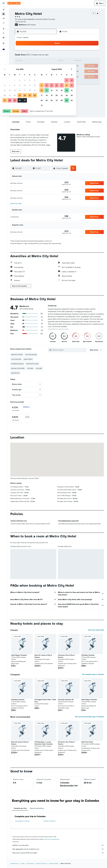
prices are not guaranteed (52, 839)
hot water (30, 368)
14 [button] (25, 61)
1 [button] (30, 51)
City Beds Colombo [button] (88, 655)
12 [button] (50, 56)
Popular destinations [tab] (37, 808)
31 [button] (40, 71)
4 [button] (45, 51)
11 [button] (45, 56)
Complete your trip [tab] (20, 808)
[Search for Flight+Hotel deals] (4, 23)
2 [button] (35, 51)
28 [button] (25, 71)
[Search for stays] (4, 14)
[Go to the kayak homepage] (14, 3)
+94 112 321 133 (20, 22)
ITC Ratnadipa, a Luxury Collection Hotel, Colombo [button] (44, 743)
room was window (31, 355)
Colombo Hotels (54, 863)
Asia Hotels (30, 863)
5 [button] (50, 51)
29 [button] (30, 71)
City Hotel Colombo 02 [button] (66, 700)
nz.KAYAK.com (14, 863)
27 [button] (20, 71)
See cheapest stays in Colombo (93, 674)
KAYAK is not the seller (58, 845)
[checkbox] (21, 409)
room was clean (16, 359)
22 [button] (30, 66)
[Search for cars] (4, 18)
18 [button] (45, 61)
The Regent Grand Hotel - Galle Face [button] (45, 701)
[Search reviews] (69, 350)
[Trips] (4, 43)
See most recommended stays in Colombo (89, 717)
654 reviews (31, 25)
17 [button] (40, 61)
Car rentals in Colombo (22, 821)
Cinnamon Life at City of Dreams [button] (66, 656)
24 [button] (40, 66)
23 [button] (35, 66)
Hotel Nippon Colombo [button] (19, 655)
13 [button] (20, 61)
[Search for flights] (4, 10)
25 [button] (45, 66)
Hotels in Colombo (49, 821)
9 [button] (35, 56)
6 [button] (20, 56)
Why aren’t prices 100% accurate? (58, 853)
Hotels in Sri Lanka (41, 863)
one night (39, 368)
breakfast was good (17, 364)
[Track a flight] (4, 33)
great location (28, 359)
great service (15, 373)
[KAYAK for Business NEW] (4, 37)
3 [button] (40, 51)
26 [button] (50, 66)
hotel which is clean (32, 364)
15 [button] (30, 61)
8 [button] (30, 56)
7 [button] (25, 56)
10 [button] (40, 56)
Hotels (23, 863)
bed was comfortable (18, 368)
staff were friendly (17, 355)
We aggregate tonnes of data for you (58, 849)
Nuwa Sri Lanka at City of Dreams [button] (43, 656)
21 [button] (25, 66)
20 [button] (20, 66)
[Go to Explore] (4, 29)
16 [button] (35, 61)
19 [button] (50, 61)
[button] (4, 3)
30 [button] (35, 71)
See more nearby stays (96, 630)
